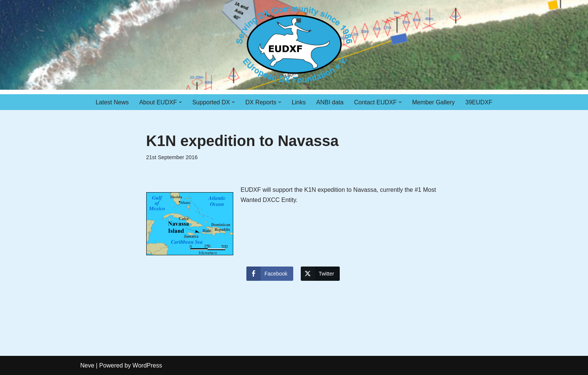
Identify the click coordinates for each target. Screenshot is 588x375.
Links (299, 102)
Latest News (112, 102)
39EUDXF (479, 102)
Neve (87, 365)
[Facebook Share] (270, 274)
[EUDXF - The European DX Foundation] (294, 45)
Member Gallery (433, 102)
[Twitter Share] (320, 274)
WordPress (147, 365)
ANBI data (330, 102)
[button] (180, 102)
